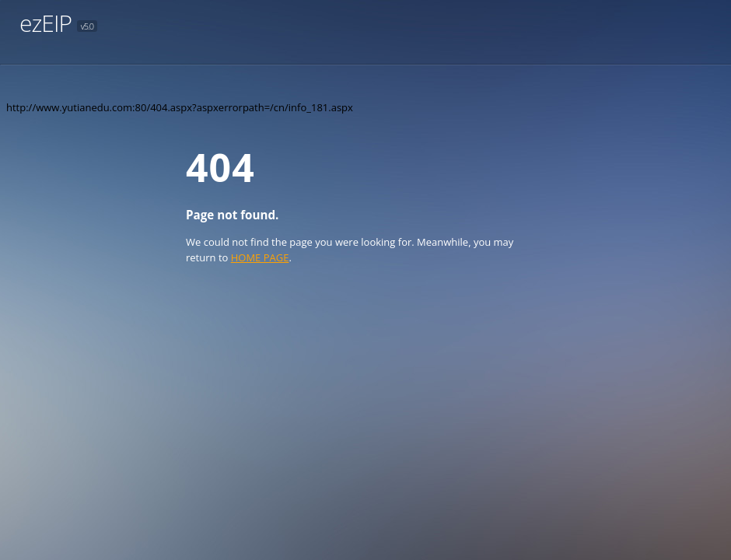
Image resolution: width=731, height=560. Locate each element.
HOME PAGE (260, 257)
